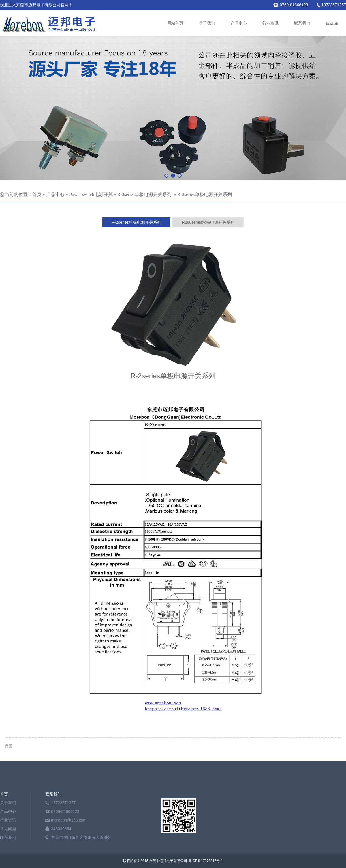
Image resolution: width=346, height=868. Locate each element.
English (332, 23)
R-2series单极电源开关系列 (144, 194)
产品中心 (239, 23)
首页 (37, 194)
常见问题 (8, 829)
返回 (9, 746)
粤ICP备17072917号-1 (206, 861)
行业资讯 (270, 23)
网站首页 (175, 23)
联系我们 (302, 23)
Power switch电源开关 (91, 194)
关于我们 (207, 23)
